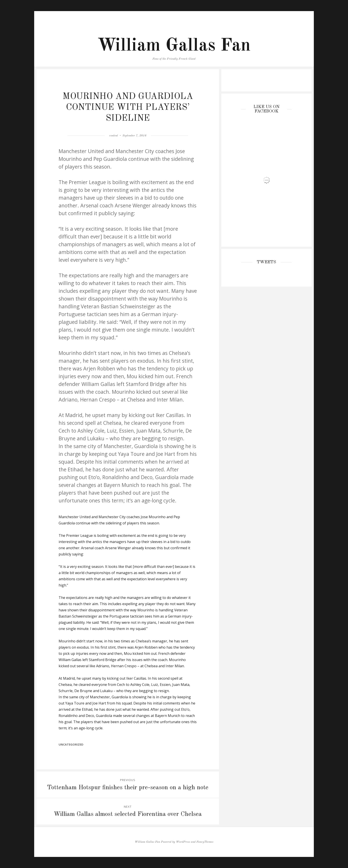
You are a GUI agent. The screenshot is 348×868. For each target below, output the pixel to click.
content (114, 136)
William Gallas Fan (174, 46)
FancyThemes (205, 842)
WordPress (183, 842)
